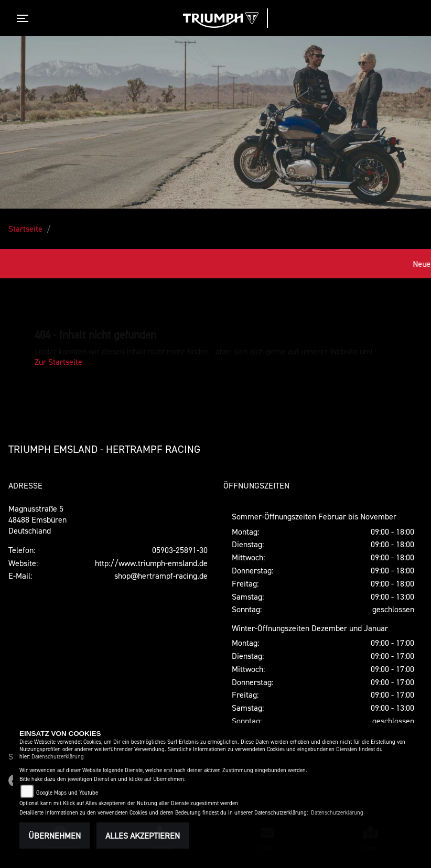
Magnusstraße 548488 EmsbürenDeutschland (37, 519)
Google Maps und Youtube (67, 793)
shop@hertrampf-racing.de (161, 576)
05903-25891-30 (180, 550)
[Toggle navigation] (25, 18)
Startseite (25, 229)
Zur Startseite (58, 362)
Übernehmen (55, 836)
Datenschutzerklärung (58, 757)
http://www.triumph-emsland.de (151, 563)
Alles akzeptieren (143, 836)
